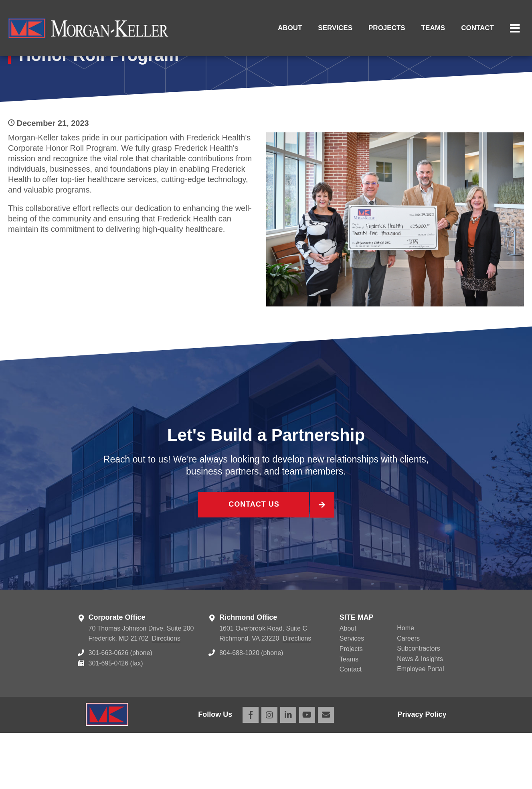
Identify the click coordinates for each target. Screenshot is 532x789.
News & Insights (420, 715)
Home (406, 684)
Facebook (251, 771)
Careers (408, 695)
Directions (166, 695)
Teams (433, 28)
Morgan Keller (88, 28)
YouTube (307, 771)
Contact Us (254, 562)
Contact (477, 28)
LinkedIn (288, 771)
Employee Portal (420, 725)
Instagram (269, 771)
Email (326, 771)
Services (335, 28)
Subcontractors (419, 705)
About (290, 28)
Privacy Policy (422, 771)
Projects (387, 28)
